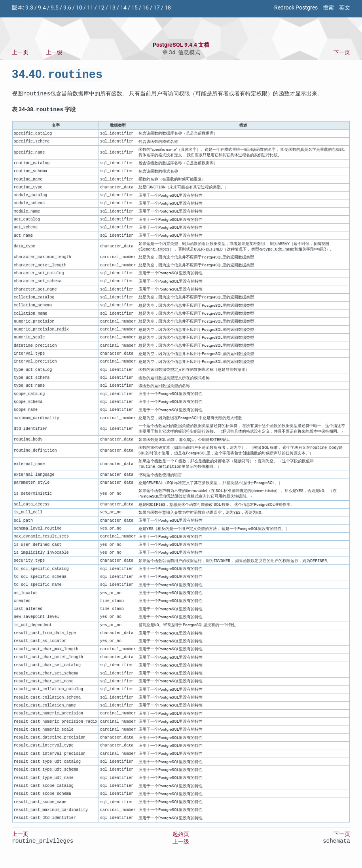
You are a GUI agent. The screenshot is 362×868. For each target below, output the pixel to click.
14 (123, 8)
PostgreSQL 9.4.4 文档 (181, 45)
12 (101, 8)
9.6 (67, 8)
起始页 (181, 841)
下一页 (342, 52)
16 (146, 8)
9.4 (42, 8)
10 (79, 8)
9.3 (29, 8)
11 (90, 8)
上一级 (54, 52)
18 (168, 8)
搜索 (328, 8)
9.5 (55, 8)
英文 (345, 8)
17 (157, 8)
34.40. (57, 76)
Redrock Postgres (296, 8)
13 (112, 8)
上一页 (20, 52)
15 (135, 8)
